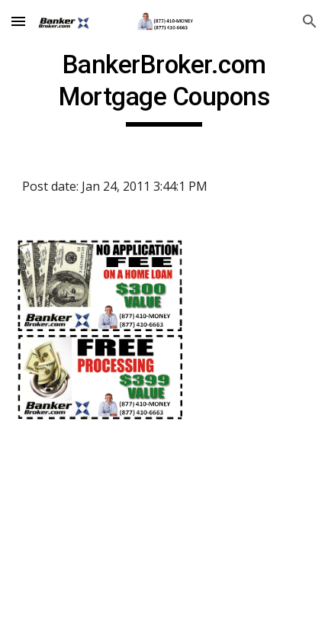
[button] (18, 21)
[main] (164, 88)
